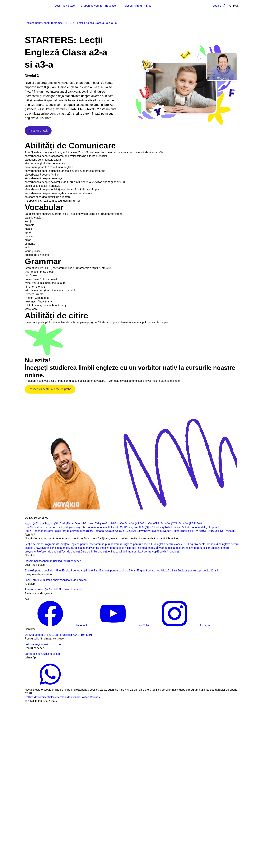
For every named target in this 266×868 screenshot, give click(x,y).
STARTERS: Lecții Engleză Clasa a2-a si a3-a (89, 23)
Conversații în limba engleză (55, 548)
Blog (149, 6)
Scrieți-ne (30, 599)
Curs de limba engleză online (98, 552)
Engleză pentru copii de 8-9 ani (118, 571)
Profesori (127, 6)
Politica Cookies (90, 697)
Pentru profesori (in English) (42, 589)
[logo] (33, 6)
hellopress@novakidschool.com (44, 644)
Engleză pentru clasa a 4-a (204, 544)
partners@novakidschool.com (43, 654)
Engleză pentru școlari (197, 548)
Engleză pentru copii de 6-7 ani (81, 571)
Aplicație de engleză (74, 580)
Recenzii (43, 561)
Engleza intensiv (82, 548)
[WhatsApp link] (50, 686)
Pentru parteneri (72, 561)
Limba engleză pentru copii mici (111, 548)
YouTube (118, 625)
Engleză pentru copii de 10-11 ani (157, 571)
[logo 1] (33, 514)
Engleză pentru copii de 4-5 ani (44, 571)
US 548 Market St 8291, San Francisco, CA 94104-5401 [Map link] (59, 635)
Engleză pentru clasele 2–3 (172, 544)
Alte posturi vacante (70, 589)
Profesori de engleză (49, 552)
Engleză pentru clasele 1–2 (139, 544)
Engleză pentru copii (37, 23)
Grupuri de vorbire (92, 6)
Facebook (56, 625)
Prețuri (139, 6)
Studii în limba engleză (143, 548)
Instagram (181, 625)
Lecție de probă (34, 544)
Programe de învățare (57, 544)
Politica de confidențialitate (41, 697)
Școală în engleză (169, 552)
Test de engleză (71, 552)
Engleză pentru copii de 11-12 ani (198, 571)
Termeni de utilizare (69, 697)
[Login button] (219, 6)
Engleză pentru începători (85, 544)
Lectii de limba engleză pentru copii (137, 552)
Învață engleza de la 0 (170, 548)
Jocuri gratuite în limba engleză (44, 580)
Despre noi (31, 561)
